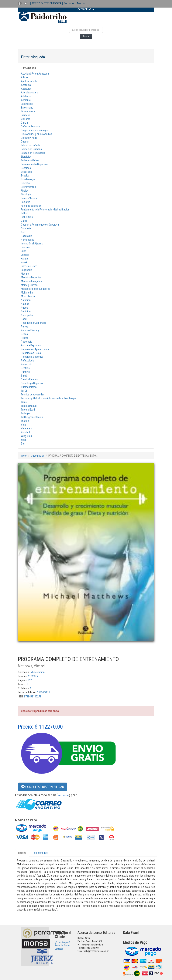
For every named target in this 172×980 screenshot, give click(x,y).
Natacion (26, 300)
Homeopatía (28, 240)
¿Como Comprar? (62, 942)
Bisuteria (26, 115)
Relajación (27, 364)
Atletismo (26, 96)
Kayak (24, 262)
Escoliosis (27, 172)
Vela (23, 425)
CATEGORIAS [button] (86, 9)
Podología (27, 342)
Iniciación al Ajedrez (32, 243)
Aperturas (26, 89)
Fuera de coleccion (31, 206)
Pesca (24, 334)
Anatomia (26, 85)
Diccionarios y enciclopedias (36, 134)
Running (25, 372)
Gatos (24, 221)
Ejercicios (26, 157)
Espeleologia (28, 179)
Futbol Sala (27, 217)
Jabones (26, 247)
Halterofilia (27, 236)
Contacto (59, 949)
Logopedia (27, 270)
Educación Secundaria (33, 153)
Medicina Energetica (32, 281)
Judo (24, 251)
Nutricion (26, 311)
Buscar (86, 36)
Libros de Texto (29, 266)
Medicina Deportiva (31, 277)
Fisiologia (26, 194)
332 (30, 680)
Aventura (26, 100)
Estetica (25, 183)
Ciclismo (26, 119)
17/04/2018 (44, 692)
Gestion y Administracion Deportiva (40, 225)
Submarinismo (29, 387)
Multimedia (27, 293)
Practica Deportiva (31, 345)
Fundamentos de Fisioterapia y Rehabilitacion (45, 210)
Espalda (25, 176)
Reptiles (25, 368)
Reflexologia (28, 361)
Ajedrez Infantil (29, 81)
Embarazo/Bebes (30, 160)
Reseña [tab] (22, 853)
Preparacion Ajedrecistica (35, 349)
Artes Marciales (29, 92)
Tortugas (26, 413)
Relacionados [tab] (40, 853)
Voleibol (25, 432)
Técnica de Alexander (32, 394)
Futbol (24, 213)
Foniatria (26, 202)
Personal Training (30, 330)
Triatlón (25, 421)
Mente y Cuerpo (29, 285)
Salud (24, 376)
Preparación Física (31, 353)
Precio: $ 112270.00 (40, 727)
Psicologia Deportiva (32, 357)
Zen (23, 444)
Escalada (26, 168)
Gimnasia (26, 228)
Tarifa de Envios (62, 945)
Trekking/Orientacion (32, 417)
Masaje (25, 274)
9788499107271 (33, 696)
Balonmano (27, 108)
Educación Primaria (31, 149)
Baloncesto (27, 104)
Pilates (25, 338)
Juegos (25, 255)
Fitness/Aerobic (30, 198)
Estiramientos (28, 187)
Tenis (24, 402)
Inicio (24, 456)
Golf (23, 232)
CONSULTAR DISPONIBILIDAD (43, 787)
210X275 (33, 676)
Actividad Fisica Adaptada (35, 74)
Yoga (24, 440)
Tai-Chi (25, 391)
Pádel (24, 319)
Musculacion (28, 296)
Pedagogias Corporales (34, 323)
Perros (25, 327)
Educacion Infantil (31, 145)
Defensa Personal (31, 126)
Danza (24, 123)
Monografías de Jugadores (36, 289)
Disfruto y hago (29, 138)
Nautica (25, 304)
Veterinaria (27, 428)
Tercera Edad (28, 410)
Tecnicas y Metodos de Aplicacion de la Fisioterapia (49, 398)
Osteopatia (27, 315)
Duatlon (25, 142)
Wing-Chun (27, 436)
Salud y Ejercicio (30, 379)
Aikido (24, 77)
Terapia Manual (29, 406)
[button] (43, 787)
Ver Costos (63, 795)
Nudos (24, 308)
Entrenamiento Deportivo (34, 164)
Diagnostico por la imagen (35, 130)
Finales (25, 191)
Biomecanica (28, 111)
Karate (24, 259)
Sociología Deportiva (32, 383)
